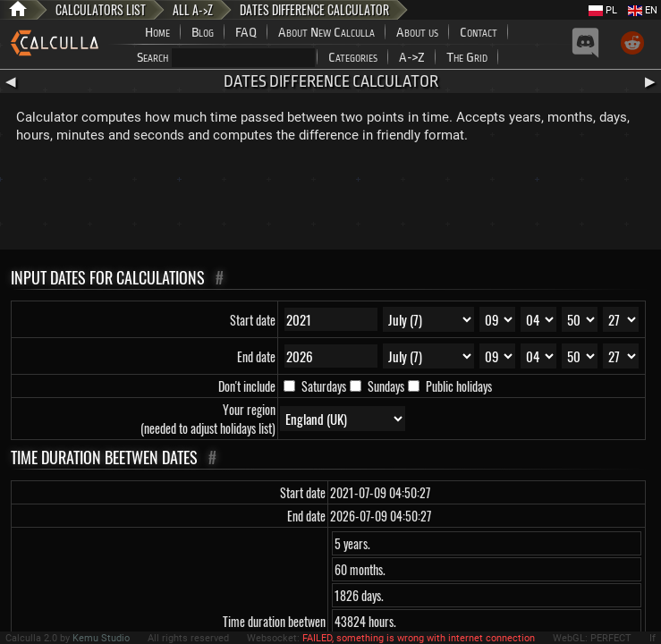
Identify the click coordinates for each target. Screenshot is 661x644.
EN (643, 10)
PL (603, 10)
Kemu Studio (101, 638)
